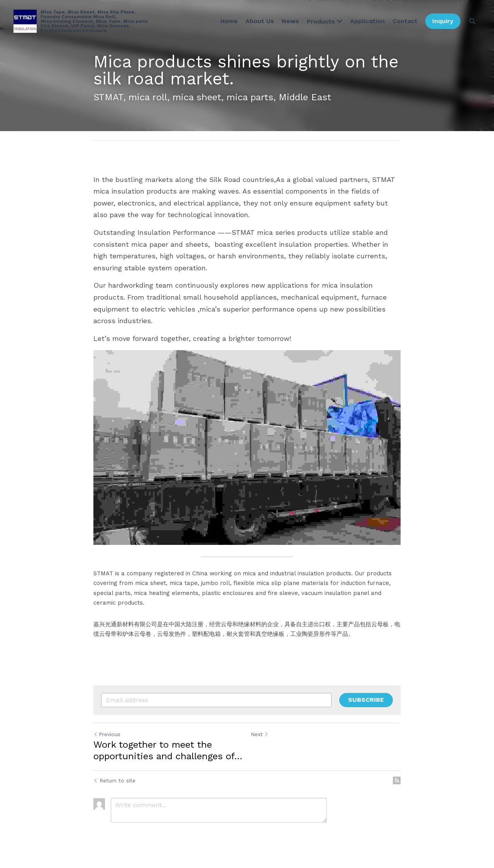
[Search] (472, 21)
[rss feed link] (397, 780)
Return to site (114, 780)
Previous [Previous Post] (107, 734)
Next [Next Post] (260, 734)
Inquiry (443, 21)
